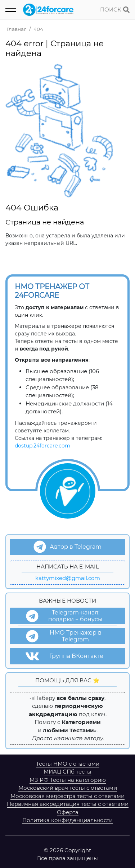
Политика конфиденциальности (67, 820)
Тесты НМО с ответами (68, 764)
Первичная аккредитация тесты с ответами (68, 804)
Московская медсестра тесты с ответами (67, 796)
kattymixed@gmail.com (68, 578)
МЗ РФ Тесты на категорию (68, 780)
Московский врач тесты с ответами (68, 788)
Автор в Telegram (67, 547)
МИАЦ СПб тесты (67, 772)
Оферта (68, 812)
